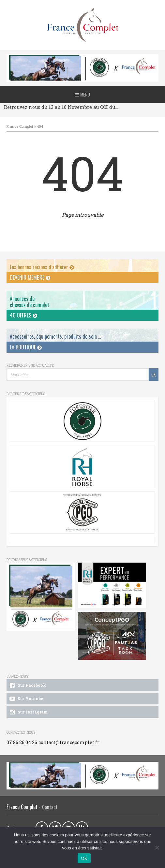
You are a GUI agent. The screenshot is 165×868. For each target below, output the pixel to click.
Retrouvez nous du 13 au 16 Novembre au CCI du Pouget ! (61, 107)
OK (84, 858)
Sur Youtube (26, 699)
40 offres (23, 315)
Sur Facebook (27, 685)
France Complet (20, 126)
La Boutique (26, 347)
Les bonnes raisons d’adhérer (42, 267)
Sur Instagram (28, 712)
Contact (50, 807)
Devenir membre (30, 277)
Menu (83, 94)
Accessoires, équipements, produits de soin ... (55, 336)
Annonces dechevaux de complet (30, 302)
